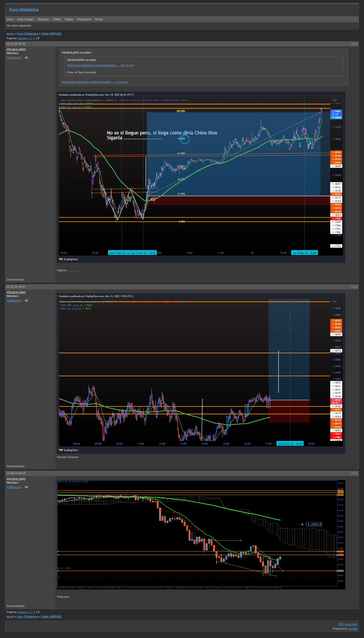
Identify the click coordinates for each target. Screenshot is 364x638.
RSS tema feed (348, 624)
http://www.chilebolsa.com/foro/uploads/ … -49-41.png (101, 65)
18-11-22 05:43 (16, 44)
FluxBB (353, 629)
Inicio (10, 19)
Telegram (43, 19)
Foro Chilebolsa (24, 9)
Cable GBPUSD (51, 34)
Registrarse (84, 19)
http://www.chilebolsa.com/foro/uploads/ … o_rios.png (95, 82)
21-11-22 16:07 (16, 287)
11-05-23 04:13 (16, 473)
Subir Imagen (25, 19)
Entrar (99, 19)
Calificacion (14, 58)
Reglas (69, 19)
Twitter (57, 19)
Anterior (23, 38)
